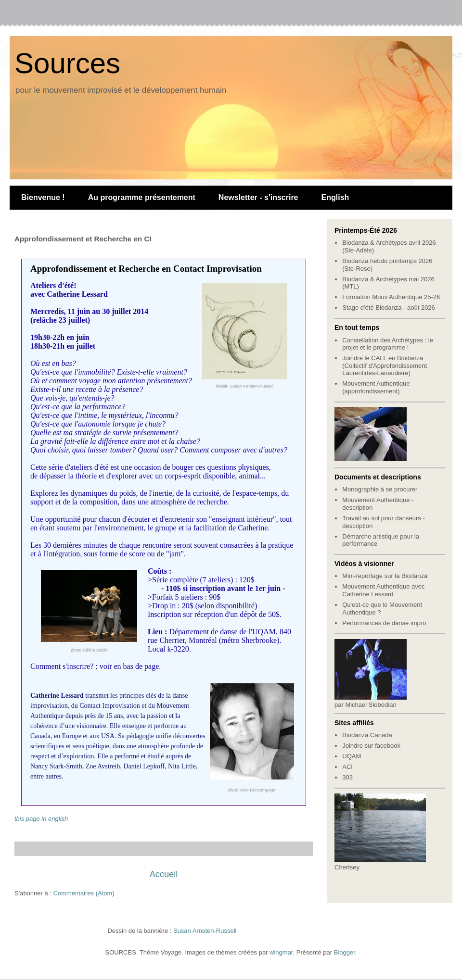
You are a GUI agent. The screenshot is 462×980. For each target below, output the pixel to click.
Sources (67, 63)
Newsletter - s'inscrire (258, 197)
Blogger (345, 952)
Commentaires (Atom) (84, 893)
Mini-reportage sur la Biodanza (385, 576)
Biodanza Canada (367, 735)
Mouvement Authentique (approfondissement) (376, 387)
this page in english (41, 819)
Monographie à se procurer (380, 489)
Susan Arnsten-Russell (205, 931)
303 (347, 777)
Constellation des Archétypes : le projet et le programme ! (388, 344)
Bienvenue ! (43, 197)
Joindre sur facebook (371, 746)
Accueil (164, 874)
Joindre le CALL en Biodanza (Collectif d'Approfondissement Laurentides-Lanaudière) (385, 365)
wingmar (281, 952)
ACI (347, 767)
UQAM (352, 756)
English (335, 197)
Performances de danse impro (384, 623)
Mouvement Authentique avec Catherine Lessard (383, 590)
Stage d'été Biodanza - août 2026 (389, 308)
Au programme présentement (142, 197)
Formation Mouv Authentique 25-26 (391, 297)
